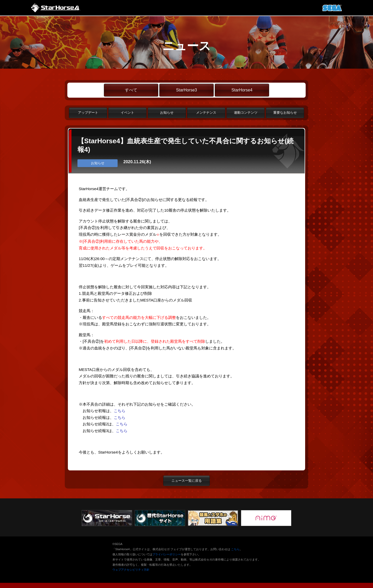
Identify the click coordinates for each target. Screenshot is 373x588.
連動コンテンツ (246, 113)
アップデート (88, 113)
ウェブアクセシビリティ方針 (131, 570)
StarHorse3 (187, 90)
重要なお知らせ (285, 113)
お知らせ (167, 113)
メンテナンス (206, 113)
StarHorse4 (242, 90)
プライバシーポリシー (167, 554)
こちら (120, 411)
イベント (127, 113)
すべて (131, 90)
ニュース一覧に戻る (187, 481)
